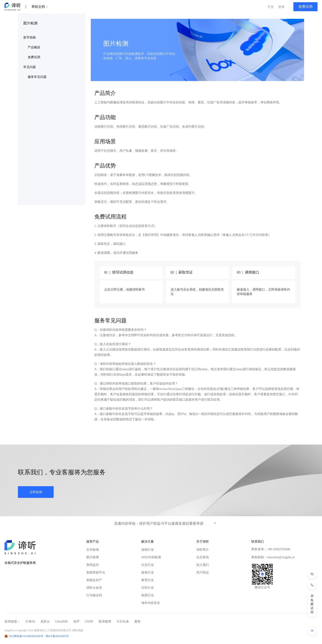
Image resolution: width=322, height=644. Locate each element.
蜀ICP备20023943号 (57, 636)
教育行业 (148, 580)
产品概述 (34, 47)
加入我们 (203, 565)
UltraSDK (62, 622)
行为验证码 (94, 595)
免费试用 (34, 57)
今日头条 (123, 622)
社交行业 (148, 565)
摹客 (138, 622)
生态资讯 (203, 557)
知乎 (76, 622)
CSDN (89, 622)
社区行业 (148, 587)
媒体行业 (148, 572)
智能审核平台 (96, 572)
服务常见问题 (37, 77)
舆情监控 (93, 565)
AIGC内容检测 (151, 557)
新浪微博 (105, 622)
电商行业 (148, 595)
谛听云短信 (94, 587)
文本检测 (93, 549)
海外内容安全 (151, 603)
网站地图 (78, 630)
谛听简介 (203, 549)
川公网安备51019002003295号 (26, 636)
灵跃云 (45, 622)
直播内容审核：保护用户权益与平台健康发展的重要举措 (159, 523)
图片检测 (93, 557)
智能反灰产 (94, 580)
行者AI (30, 622)
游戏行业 (148, 549)
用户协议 (203, 572)
